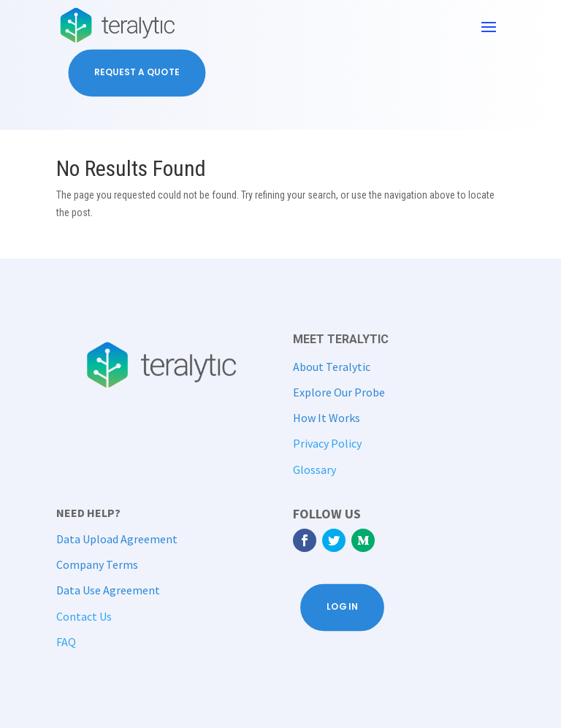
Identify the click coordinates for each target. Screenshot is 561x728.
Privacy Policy (327, 443)
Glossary (314, 470)
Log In (342, 607)
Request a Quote (137, 73)
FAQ (66, 642)
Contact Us (84, 616)
